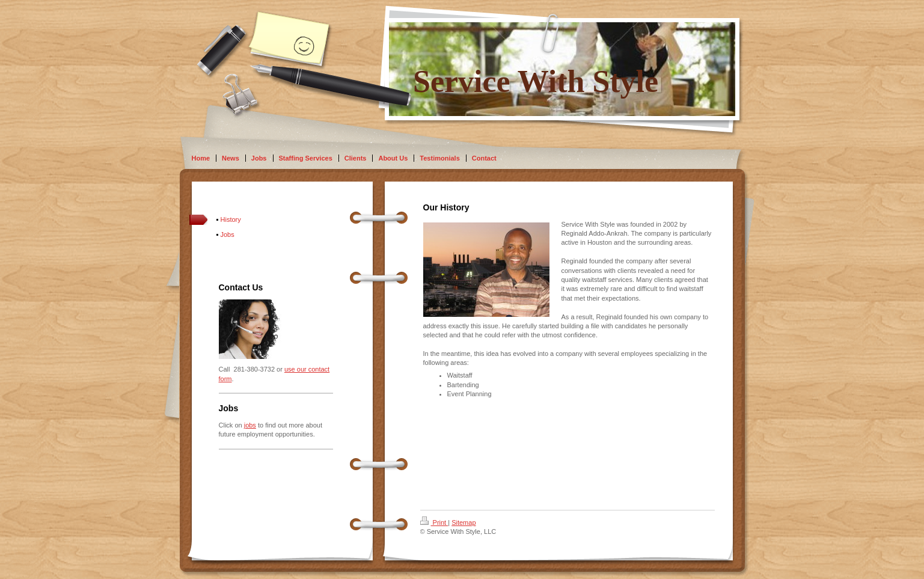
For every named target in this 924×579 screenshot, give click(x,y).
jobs (250, 425)
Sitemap (464, 522)
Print (434, 522)
